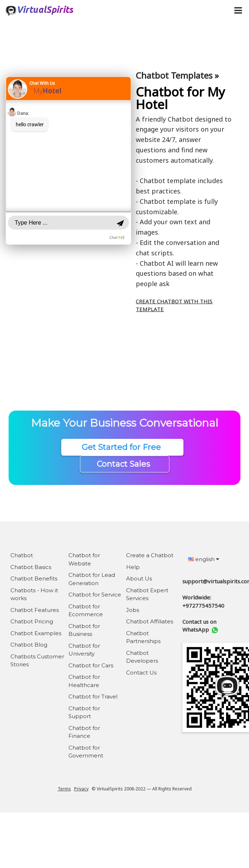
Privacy (81, 789)
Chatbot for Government (86, 752)
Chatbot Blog (29, 645)
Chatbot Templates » (177, 75)
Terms (64, 789)
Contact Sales (125, 464)
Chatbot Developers (142, 657)
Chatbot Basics (31, 567)
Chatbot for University (84, 650)
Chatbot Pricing (32, 621)
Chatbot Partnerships (143, 637)
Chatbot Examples (36, 633)
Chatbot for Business (84, 630)
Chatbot (22, 555)
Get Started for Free (122, 447)
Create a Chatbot (150, 555)
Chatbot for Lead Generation (92, 579)
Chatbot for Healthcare (84, 681)
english (204, 559)
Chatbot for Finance (84, 732)
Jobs (133, 610)
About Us (139, 578)
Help (133, 567)
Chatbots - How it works (34, 594)
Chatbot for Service (95, 595)
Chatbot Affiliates (150, 621)
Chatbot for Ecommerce (86, 610)
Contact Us (141, 673)
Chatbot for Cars (91, 665)
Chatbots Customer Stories (37, 661)
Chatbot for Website (84, 559)
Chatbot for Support (84, 712)
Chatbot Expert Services (147, 594)
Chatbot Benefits (34, 578)
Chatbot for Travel (93, 697)
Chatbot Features (35, 610)
